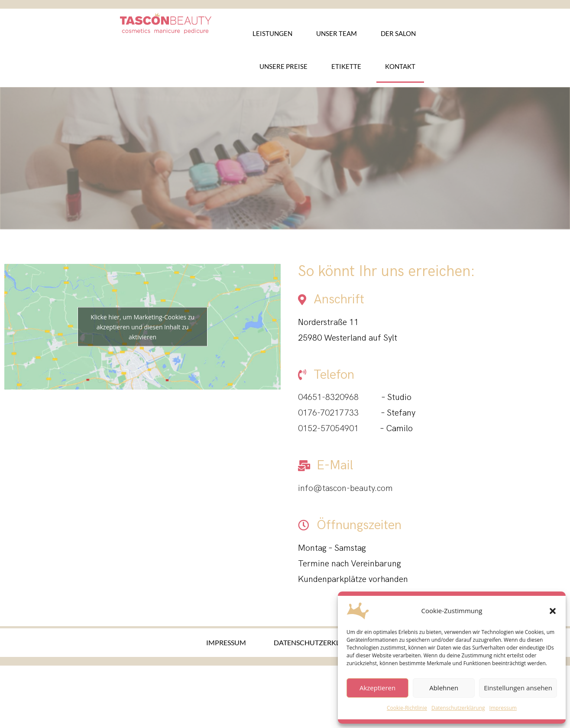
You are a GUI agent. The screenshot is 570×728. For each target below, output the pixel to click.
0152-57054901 (328, 429)
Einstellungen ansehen (518, 688)
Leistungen (272, 33)
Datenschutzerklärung (458, 708)
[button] (553, 611)
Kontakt (400, 66)
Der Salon (398, 33)
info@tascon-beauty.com (345, 488)
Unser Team (337, 33)
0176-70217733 (328, 413)
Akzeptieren (377, 688)
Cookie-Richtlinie (407, 708)
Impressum (503, 708)
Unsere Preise (283, 66)
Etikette (346, 66)
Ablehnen (444, 688)
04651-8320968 (328, 397)
